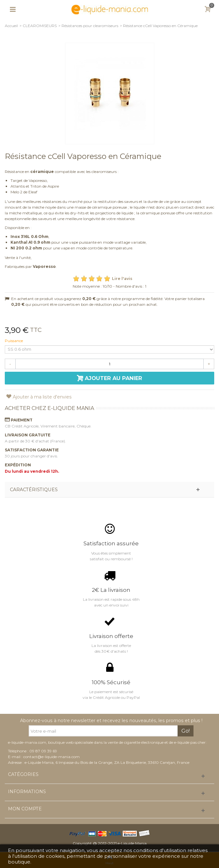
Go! (186, 731)
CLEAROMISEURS (40, 26)
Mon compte (25, 809)
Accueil (11, 26)
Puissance (14, 341)
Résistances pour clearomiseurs (90, 26)
